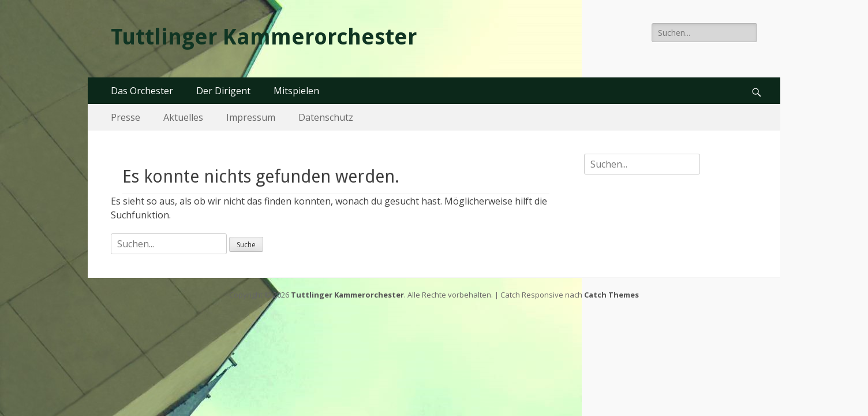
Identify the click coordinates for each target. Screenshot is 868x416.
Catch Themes (611, 295)
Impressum (251, 117)
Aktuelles (183, 117)
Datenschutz (326, 117)
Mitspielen (296, 91)
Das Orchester (142, 91)
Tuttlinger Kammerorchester (264, 37)
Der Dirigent (223, 91)
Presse (126, 117)
